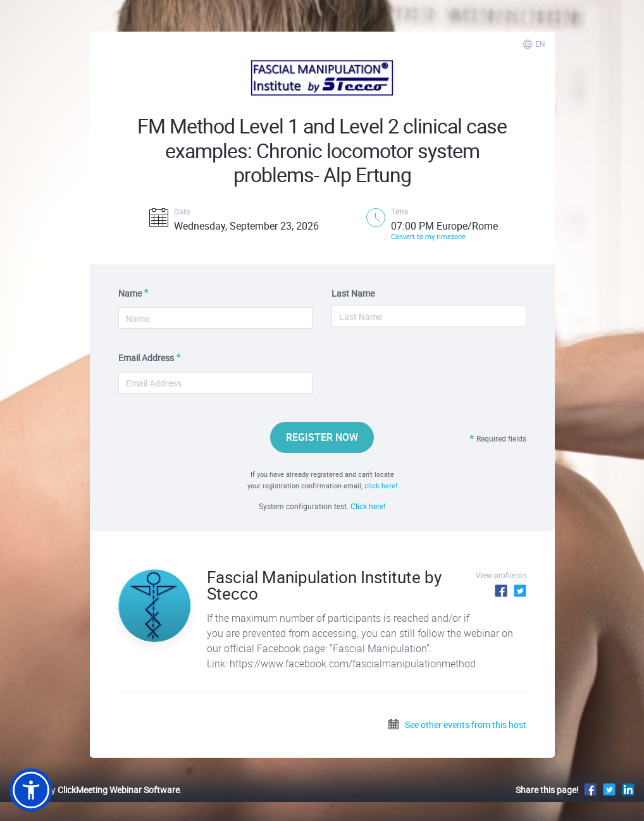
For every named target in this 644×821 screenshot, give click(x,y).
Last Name (353, 293)
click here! (381, 485)
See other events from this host (457, 725)
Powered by (95, 790)
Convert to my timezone (428, 236)
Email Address (146, 358)
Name (130, 293)
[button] (31, 790)
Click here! (368, 506)
